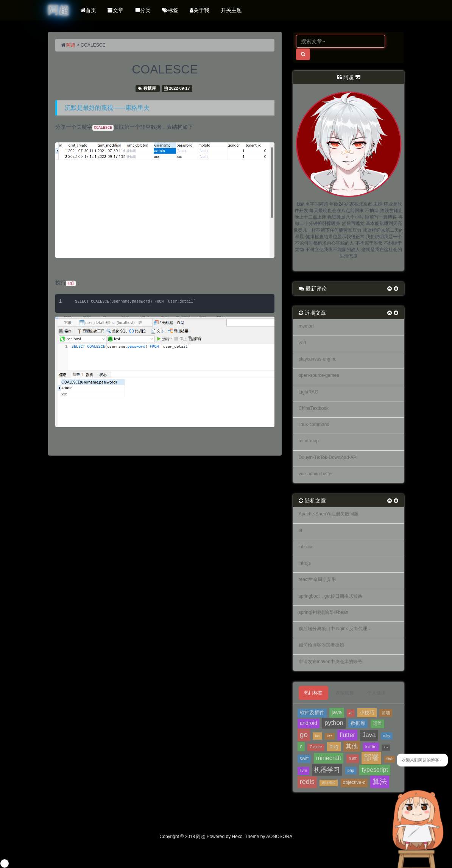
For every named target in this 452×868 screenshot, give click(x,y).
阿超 (71, 45)
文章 (115, 10)
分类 (143, 10)
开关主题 (231, 10)
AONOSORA (279, 837)
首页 (88, 10)
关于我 (200, 10)
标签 (170, 10)
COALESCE (165, 69)
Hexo (237, 837)
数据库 (150, 88)
